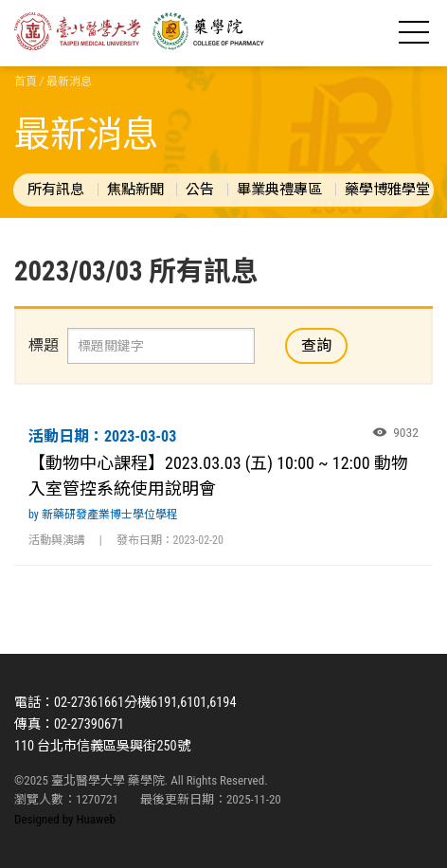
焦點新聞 (135, 190)
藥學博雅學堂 (387, 190)
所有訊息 (56, 190)
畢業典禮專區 (279, 190)
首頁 (26, 81)
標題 (44, 345)
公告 (200, 190)
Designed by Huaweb (65, 819)
